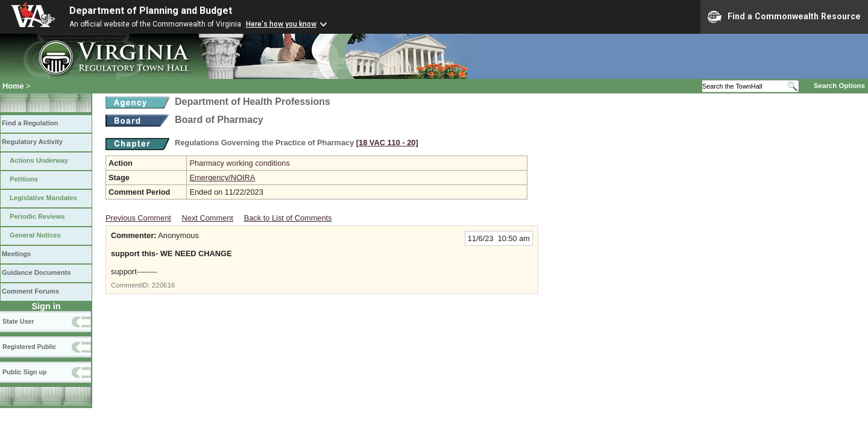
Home (13, 86)
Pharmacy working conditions (239, 163)
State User (18, 321)
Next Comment (208, 218)
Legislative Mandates (43, 198)
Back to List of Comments (288, 218)
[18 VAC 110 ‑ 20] (387, 143)
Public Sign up (24, 372)
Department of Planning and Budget (151, 11)
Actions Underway (39, 160)
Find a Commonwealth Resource (784, 17)
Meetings (16, 254)
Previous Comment (138, 218)
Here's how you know (281, 24)
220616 (163, 285)
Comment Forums (30, 291)
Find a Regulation (30, 123)
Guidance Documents (36, 272)
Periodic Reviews (37, 216)
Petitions (24, 179)
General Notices (35, 235)
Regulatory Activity (32, 142)
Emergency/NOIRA (222, 178)
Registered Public (29, 347)
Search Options (839, 86)
